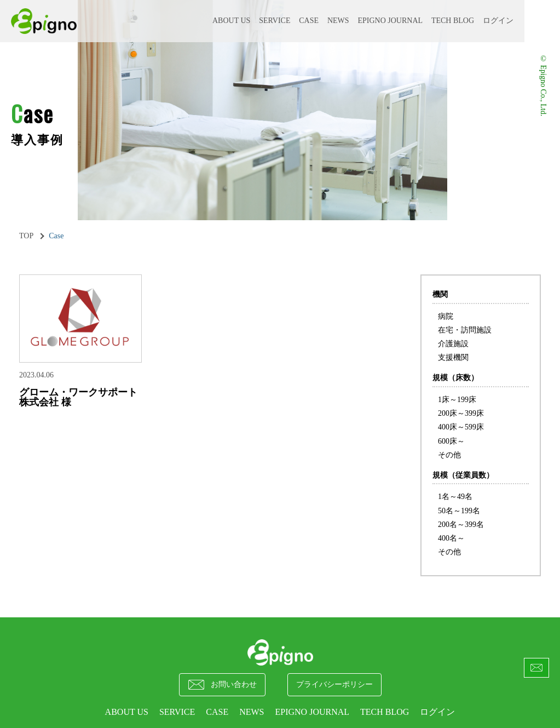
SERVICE (275, 21)
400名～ (451, 538)
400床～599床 (461, 427)
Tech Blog (453, 21)
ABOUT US (231, 21)
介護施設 (453, 344)
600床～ (451, 441)
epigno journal (390, 21)
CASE (309, 21)
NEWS (338, 21)
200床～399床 (461, 413)
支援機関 (453, 357)
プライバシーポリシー (334, 684)
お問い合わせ (222, 685)
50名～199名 (459, 511)
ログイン (498, 21)
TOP (26, 236)
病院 (446, 316)
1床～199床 (457, 400)
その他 (449, 455)
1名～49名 (455, 497)
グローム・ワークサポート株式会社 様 (78, 397)
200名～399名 (461, 524)
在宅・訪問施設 (465, 330)
